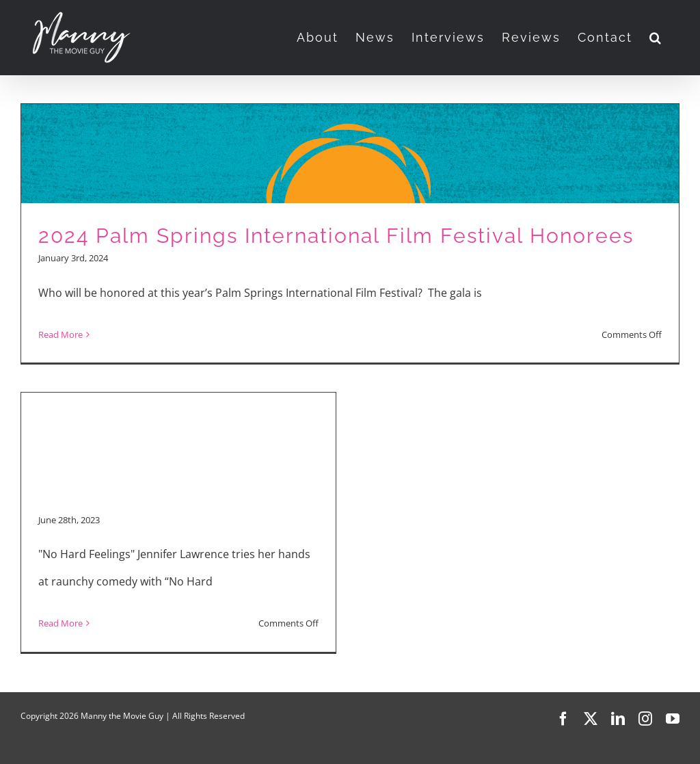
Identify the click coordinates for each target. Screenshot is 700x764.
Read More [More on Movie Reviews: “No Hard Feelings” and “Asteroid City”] (60, 623)
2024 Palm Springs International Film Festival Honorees (336, 236)
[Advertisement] (178, 404)
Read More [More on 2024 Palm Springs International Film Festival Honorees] (60, 334)
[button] (656, 38)
